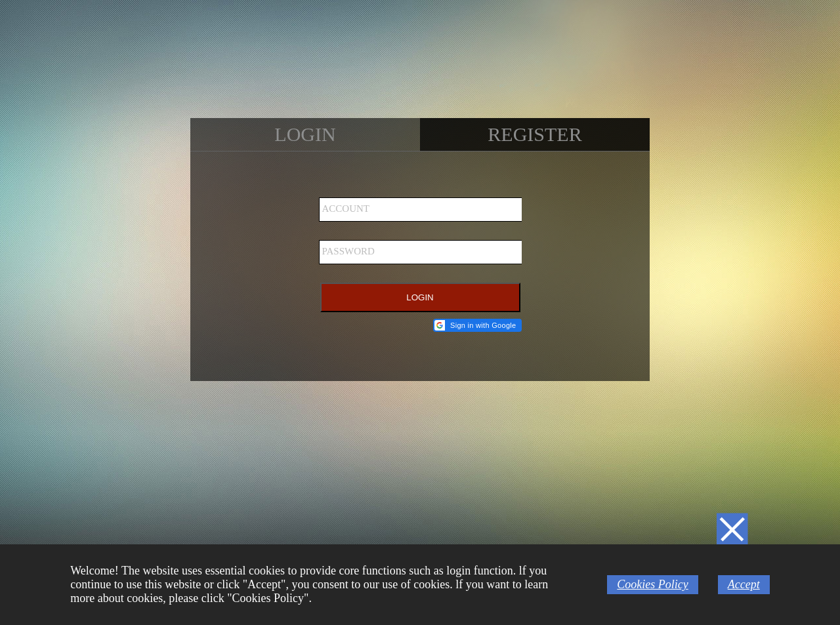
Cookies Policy (652, 584)
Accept (744, 584)
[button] (477, 325)
